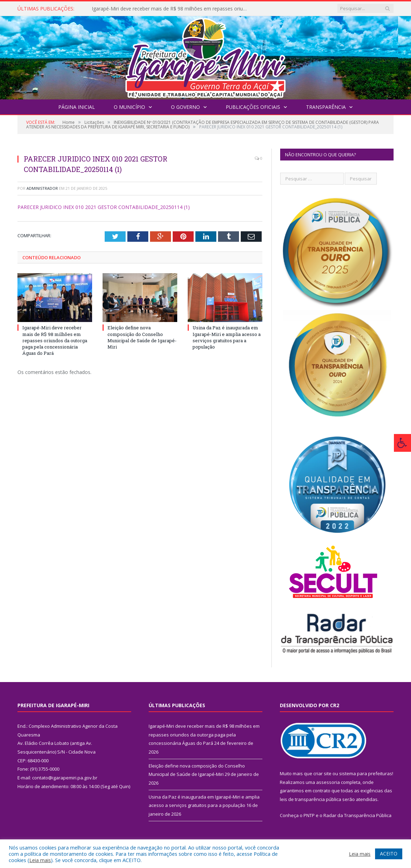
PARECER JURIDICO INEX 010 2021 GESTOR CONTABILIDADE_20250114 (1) (104, 207)
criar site (322, 773)
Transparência (326, 107)
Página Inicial (77, 107)
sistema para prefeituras (366, 773)
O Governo (185, 107)
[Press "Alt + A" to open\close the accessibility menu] (402, 443)
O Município (129, 107)
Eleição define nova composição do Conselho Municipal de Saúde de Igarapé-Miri (142, 337)
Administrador (42, 188)
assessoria (328, 782)
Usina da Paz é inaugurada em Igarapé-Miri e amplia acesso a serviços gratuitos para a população (227, 337)
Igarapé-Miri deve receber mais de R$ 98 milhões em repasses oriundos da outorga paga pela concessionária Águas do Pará (172, 9)
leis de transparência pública (311, 799)
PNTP (309, 815)
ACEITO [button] (389, 854)
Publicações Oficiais (253, 107)
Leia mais (40, 860)
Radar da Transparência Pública (357, 815)
